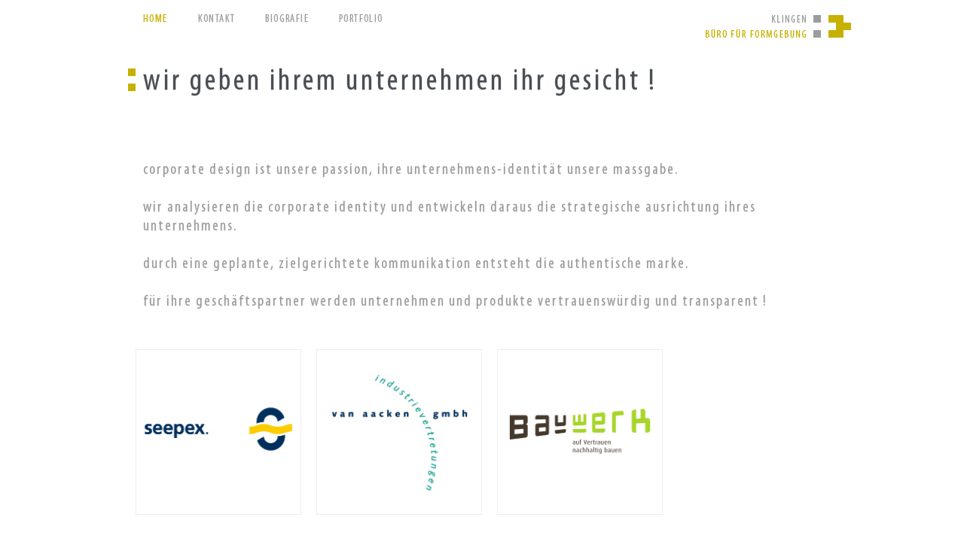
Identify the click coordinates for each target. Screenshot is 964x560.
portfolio (361, 19)
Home (156, 19)
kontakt (217, 19)
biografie (287, 19)
